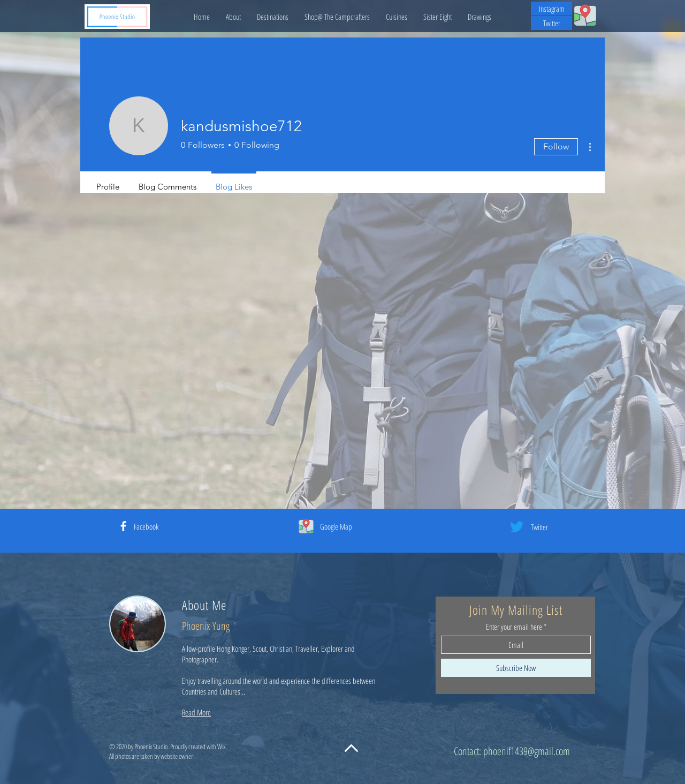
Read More (196, 712)
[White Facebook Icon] (123, 526)
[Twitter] (551, 23)
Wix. (222, 747)
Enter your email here (514, 627)
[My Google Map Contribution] (585, 15)
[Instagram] (551, 9)
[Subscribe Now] (516, 668)
